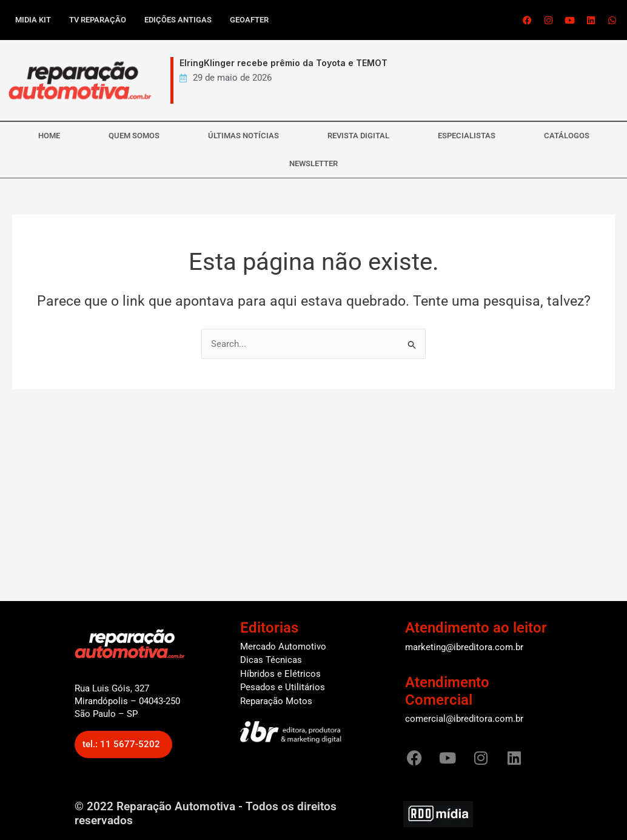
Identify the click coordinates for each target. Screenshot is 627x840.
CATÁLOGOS (567, 136)
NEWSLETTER (313, 163)
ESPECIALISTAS (467, 136)
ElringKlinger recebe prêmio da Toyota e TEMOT (283, 63)
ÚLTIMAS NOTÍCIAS (243, 136)
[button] (123, 744)
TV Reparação (98, 20)
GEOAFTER (249, 20)
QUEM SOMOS (134, 136)
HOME (49, 136)
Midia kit (33, 20)
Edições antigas (178, 20)
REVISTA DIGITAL (358, 136)
